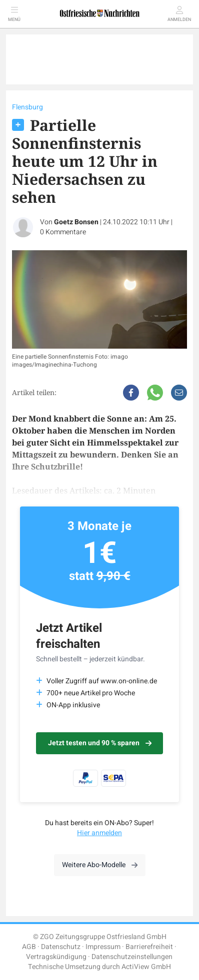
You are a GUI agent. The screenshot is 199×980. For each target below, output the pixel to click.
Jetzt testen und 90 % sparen (100, 743)
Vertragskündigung (56, 957)
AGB (29, 947)
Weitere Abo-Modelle (100, 865)
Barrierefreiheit (149, 947)
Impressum (103, 947)
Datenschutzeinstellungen (132, 957)
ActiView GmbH (146, 967)
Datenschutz (61, 947)
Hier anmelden (99, 833)
